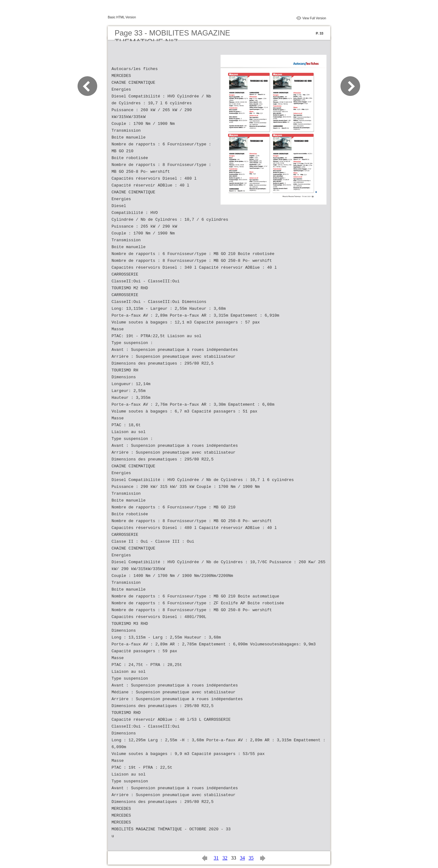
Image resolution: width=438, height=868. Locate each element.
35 (251, 858)
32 (225, 858)
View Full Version (314, 18)
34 (242, 858)
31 (216, 858)
